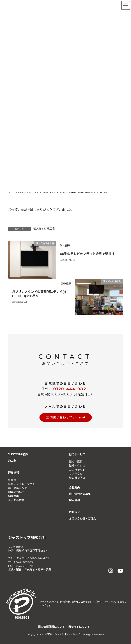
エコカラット (77, 470)
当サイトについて (79, 627)
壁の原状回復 (77, 478)
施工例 (12, 461)
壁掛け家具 (76, 462)
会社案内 (74, 488)
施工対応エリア (18, 488)
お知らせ (74, 512)
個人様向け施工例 (44, 229)
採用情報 (74, 500)
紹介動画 (14, 496)
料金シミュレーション (22, 484)
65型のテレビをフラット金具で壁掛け (87, 254)
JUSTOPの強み (18, 454)
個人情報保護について (51, 627)
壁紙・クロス (77, 466)
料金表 (12, 480)
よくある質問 (16, 500)
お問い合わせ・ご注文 (83, 518)
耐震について (16, 492)
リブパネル (76, 474)
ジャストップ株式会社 (27, 538)
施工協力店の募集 (80, 494)
